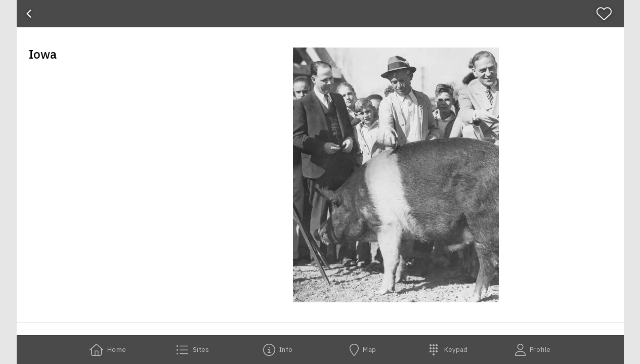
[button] (396, 175)
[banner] (320, 14)
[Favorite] (608, 14)
